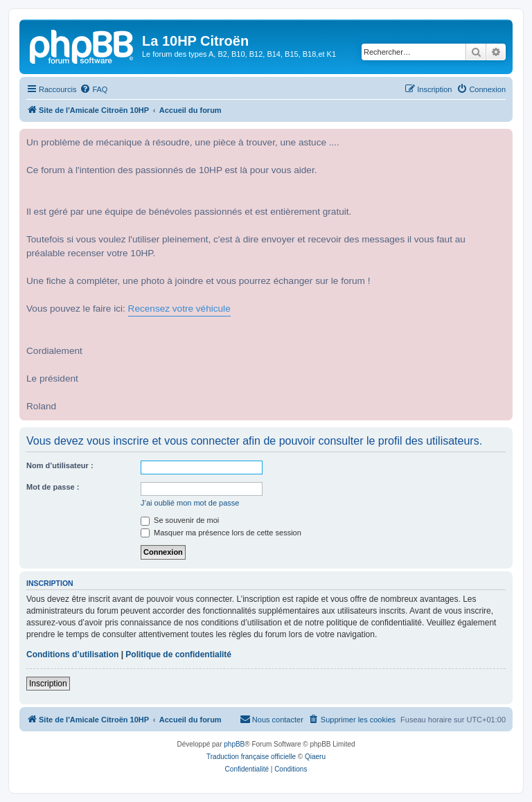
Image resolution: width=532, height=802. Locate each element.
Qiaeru (315, 757)
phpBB (234, 744)
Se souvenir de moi (180, 520)
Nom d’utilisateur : (60, 465)
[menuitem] (94, 89)
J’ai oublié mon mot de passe (190, 503)
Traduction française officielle (251, 757)
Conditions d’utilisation (72, 654)
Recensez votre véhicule (179, 309)
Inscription (48, 684)
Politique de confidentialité (178, 654)
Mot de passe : (53, 487)
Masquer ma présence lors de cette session (221, 533)
